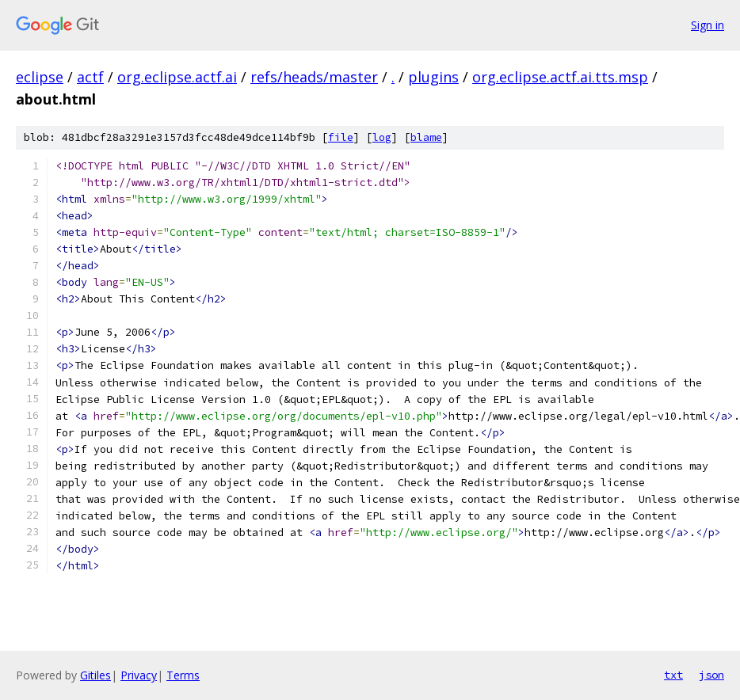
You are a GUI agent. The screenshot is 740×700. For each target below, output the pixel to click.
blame (426, 137)
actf (90, 77)
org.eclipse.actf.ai (177, 77)
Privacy (139, 675)
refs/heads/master (314, 77)
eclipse (40, 77)
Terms (183, 675)
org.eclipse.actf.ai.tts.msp (560, 77)
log (382, 137)
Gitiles (95, 675)
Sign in (708, 25)
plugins (433, 77)
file (341, 137)
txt (673, 675)
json (711, 675)
